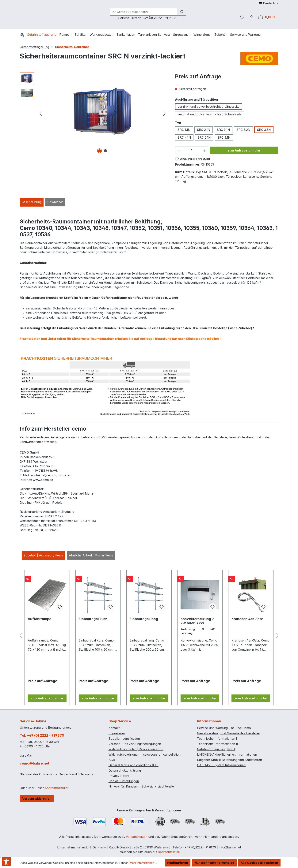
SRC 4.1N (184, 137)
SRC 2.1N (204, 130)
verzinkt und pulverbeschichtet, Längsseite (209, 107)
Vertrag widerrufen (37, 799)
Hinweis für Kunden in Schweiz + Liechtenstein (142, 786)
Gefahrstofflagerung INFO (216, 749)
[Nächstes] (164, 113)
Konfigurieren (178, 863)
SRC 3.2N (243, 130)
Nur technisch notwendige (214, 863)
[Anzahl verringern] (179, 150)
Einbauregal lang (144, 619)
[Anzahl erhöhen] (204, 150)
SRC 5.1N (204, 137)
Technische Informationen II (218, 744)
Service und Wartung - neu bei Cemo (224, 728)
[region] (94, 113)
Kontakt (114, 728)
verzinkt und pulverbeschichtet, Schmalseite (210, 114)
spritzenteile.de (169, 852)
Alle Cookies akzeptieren (259, 863)
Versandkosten (137, 837)
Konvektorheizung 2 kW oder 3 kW (197, 621)
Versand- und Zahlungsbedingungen (135, 744)
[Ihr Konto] (251, 17)
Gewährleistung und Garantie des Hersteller (229, 733)
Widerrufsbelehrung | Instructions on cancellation (145, 754)
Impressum (117, 733)
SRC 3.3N (264, 130)
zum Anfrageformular (244, 150)
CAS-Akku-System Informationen (221, 765)
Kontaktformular (57, 788)
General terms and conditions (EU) (134, 765)
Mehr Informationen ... (143, 863)
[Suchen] (181, 12)
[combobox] (143, 12)
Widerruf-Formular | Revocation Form (136, 749)
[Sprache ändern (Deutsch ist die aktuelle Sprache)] (269, 3)
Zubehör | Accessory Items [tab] (43, 555)
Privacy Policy (119, 776)
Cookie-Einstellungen (124, 781)
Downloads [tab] (55, 202)
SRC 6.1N (224, 137)
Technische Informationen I (217, 739)
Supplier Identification (124, 739)
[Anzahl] (192, 150)
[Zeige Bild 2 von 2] (105, 151)
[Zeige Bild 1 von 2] (100, 151)
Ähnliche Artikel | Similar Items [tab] (91, 555)
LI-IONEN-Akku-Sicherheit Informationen (227, 754)
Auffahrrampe (40, 619)
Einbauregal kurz (93, 619)
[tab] (32, 202)
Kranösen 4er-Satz (247, 619)
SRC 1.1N (184, 130)
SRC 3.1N (223, 130)
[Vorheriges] (41, 113)
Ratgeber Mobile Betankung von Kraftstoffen (229, 760)
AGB (112, 760)
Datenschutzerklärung (125, 770)
